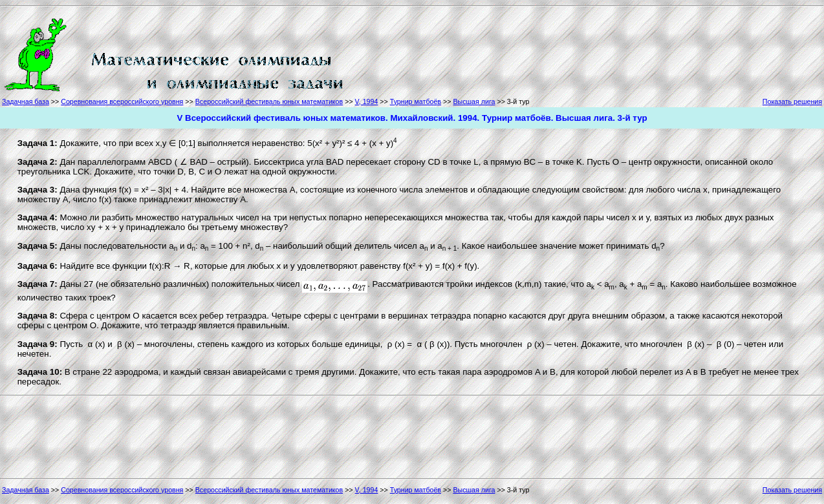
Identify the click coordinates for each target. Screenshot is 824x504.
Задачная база (26, 101)
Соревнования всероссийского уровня (122, 101)
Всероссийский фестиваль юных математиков (269, 101)
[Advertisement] (404, 53)
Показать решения (792, 101)
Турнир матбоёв (416, 101)
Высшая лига (474, 101)
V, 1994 (367, 101)
